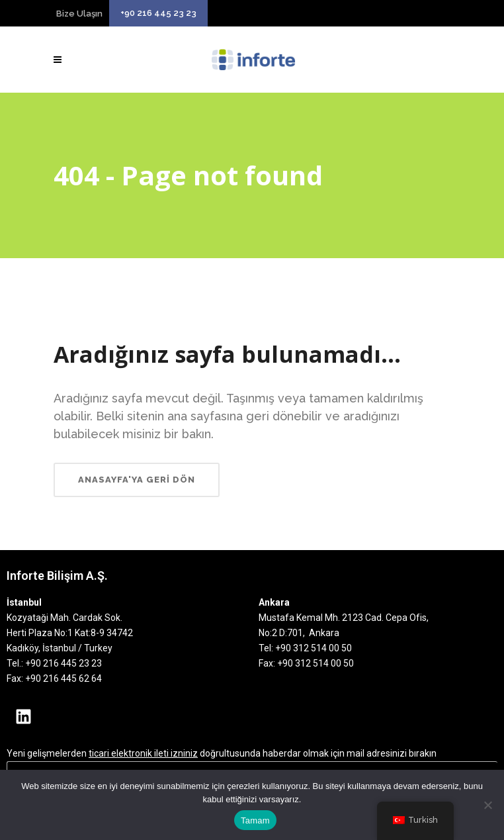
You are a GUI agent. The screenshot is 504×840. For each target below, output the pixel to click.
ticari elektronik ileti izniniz (143, 753)
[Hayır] (487, 805)
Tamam (255, 820)
